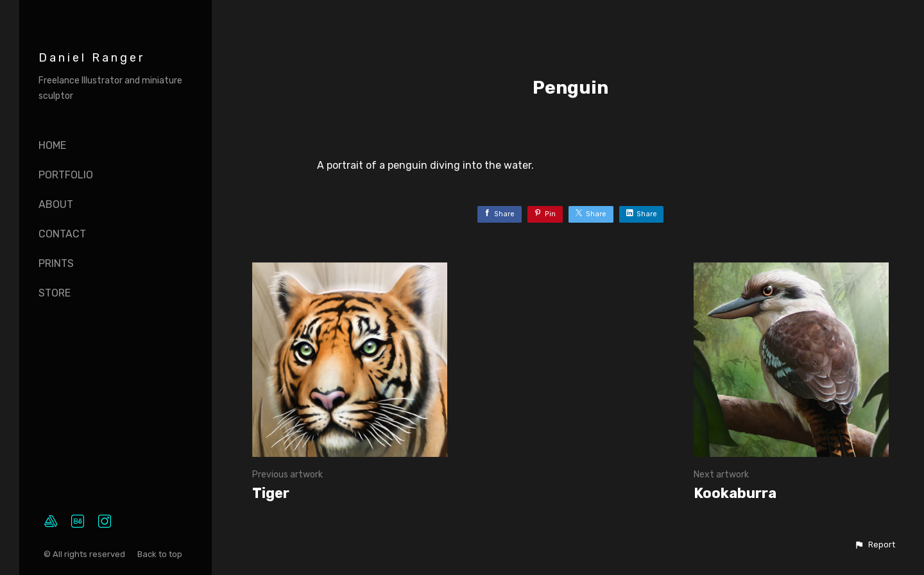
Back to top (161, 554)
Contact (62, 234)
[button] (875, 545)
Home (52, 145)
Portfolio (66, 175)
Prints (56, 263)
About (56, 204)
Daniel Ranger (92, 58)
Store (55, 293)
